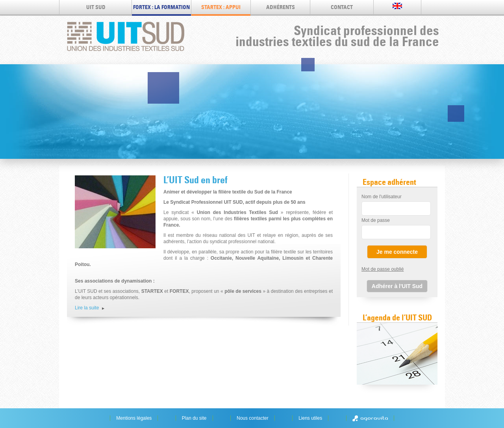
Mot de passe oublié (383, 269)
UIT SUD (96, 7)
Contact (342, 7)
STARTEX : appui (221, 7)
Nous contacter (253, 418)
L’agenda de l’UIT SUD (397, 318)
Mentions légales (134, 418)
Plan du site (194, 418)
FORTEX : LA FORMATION (161, 7)
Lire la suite (87, 308)
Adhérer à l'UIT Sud (397, 286)
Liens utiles (310, 418)
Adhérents (281, 7)
